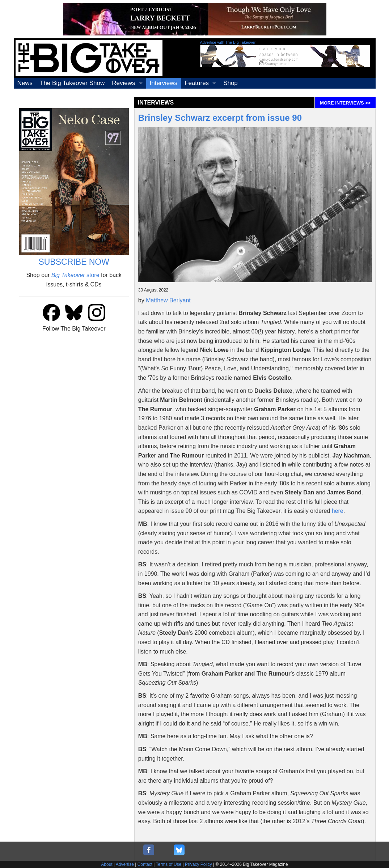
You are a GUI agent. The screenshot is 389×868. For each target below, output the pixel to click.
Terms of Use (169, 864)
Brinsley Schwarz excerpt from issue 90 (220, 118)
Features (197, 83)
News (25, 83)
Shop (231, 83)
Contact (145, 864)
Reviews (123, 83)
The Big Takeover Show (72, 83)
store (75, 275)
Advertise (125, 864)
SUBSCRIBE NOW (74, 262)
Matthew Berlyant (168, 300)
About (107, 864)
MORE (345, 103)
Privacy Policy (198, 864)
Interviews (164, 83)
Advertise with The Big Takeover (228, 42)
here (338, 511)
